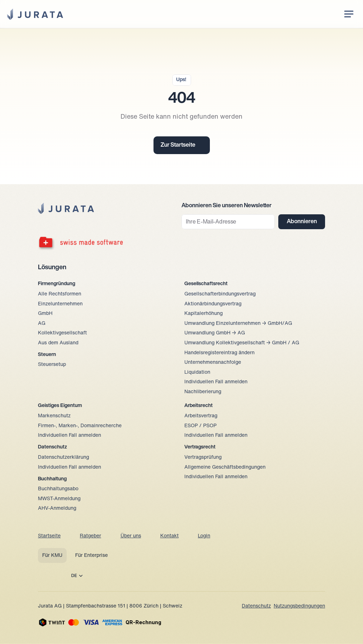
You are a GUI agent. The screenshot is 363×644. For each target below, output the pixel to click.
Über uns (131, 536)
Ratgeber (90, 536)
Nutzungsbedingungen (299, 606)
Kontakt (169, 536)
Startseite (49, 536)
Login (204, 536)
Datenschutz (256, 606)
